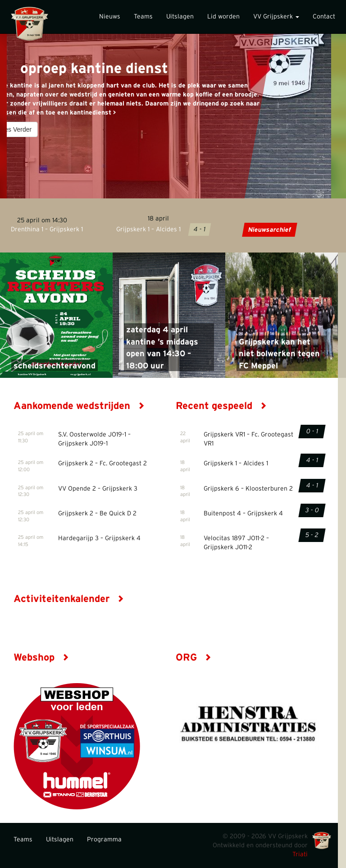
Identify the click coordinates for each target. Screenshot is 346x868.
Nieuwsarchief (269, 230)
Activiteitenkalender (69, 599)
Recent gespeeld (221, 406)
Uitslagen (180, 17)
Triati (300, 854)
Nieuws (110, 17)
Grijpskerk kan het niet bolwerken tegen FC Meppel (279, 354)
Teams (143, 17)
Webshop (41, 657)
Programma (104, 840)
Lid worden (223, 17)
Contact (324, 17)
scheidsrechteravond (55, 366)
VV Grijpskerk (276, 17)
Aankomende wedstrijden (79, 406)
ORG (193, 657)
